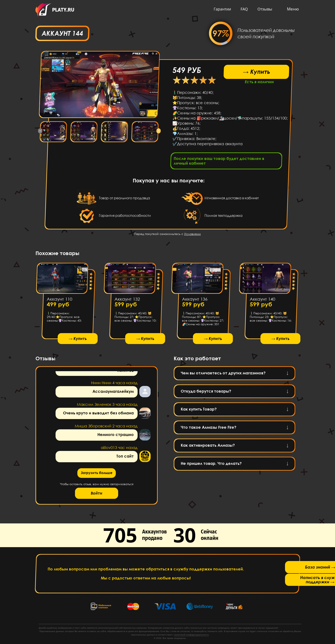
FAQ (243, 9)
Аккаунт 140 (262, 300)
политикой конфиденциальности (191, 635)
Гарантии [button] (221, 9)
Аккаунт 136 (195, 300)
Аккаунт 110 (60, 300)
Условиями (192, 235)
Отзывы (264, 9)
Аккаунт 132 (127, 300)
